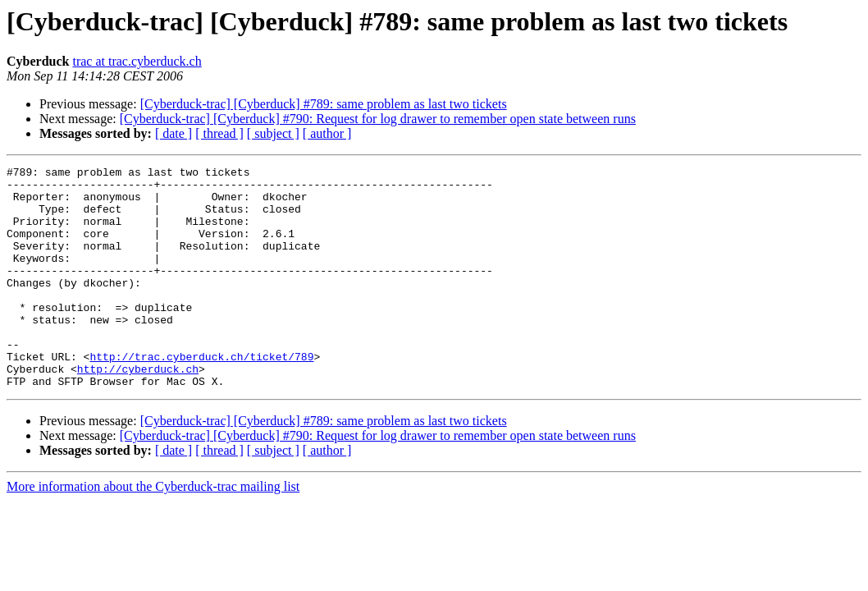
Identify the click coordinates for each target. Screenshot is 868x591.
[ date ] (174, 133)
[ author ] (327, 133)
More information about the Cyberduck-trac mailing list (153, 531)
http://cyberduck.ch (138, 410)
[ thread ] (219, 133)
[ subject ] (273, 133)
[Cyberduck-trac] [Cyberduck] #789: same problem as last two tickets (324, 104)
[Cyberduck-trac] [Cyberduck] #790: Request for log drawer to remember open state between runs (378, 119)
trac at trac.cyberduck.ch (137, 61)
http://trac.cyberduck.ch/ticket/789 (201, 396)
